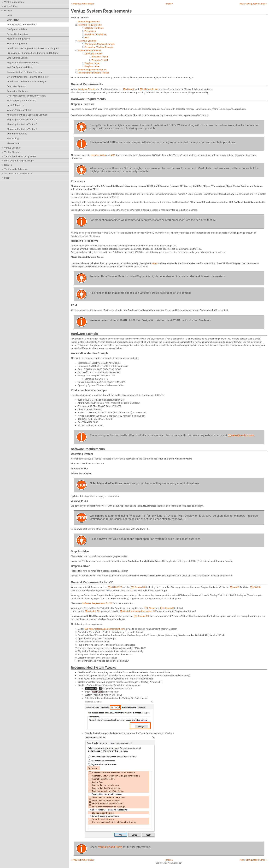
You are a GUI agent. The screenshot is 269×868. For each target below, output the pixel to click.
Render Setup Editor (17, 44)
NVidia (255, 587)
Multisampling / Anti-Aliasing (22, 101)
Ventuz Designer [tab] (11, 148)
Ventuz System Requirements (22, 24)
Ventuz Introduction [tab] (12, 2)
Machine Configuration (18, 39)
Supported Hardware (17, 91)
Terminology (13, 138)
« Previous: (82, 4)
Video (154, 263)
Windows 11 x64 (100, 60)
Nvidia (103, 155)
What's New (13, 20)
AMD (113, 155)
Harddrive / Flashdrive (95, 34)
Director (92, 89)
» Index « (169, 4)
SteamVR (167, 608)
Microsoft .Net (149, 89)
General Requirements (89, 22)
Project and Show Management (23, 63)
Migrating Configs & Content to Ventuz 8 (27, 115)
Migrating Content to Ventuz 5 (22, 129)
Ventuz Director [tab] (10, 152)
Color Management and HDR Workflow (26, 96)
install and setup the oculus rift (137, 611)
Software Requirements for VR (97, 603)
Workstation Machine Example (100, 44)
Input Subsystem (15, 105)
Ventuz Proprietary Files (19, 110)
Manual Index (14, 143)
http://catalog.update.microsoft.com (105, 629)
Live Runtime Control (17, 58)
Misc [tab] (5, 178)
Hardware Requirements (90, 25)
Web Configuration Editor (19, 67)
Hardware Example (87, 41)
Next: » (253, 4)
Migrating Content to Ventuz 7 (22, 119)
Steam (150, 608)
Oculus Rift (138, 587)
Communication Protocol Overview (24, 72)
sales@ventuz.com (241, 435)
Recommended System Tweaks (93, 73)
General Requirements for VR (92, 70)
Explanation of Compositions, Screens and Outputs (33, 53)
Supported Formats (17, 86)
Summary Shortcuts (17, 134)
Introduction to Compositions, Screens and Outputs (33, 48)
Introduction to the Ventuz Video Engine (27, 81)
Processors (90, 31)
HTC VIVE (115, 587)
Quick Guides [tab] (9, 6)
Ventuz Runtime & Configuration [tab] (18, 157)
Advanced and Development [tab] (16, 174)
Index (10, 15)
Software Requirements (89, 50)
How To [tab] (6, 165)
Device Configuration (17, 34)
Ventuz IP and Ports (110, 847)
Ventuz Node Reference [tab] (14, 169)
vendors (95, 155)
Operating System (93, 54)
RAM (87, 38)
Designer (83, 89)
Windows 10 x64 (100, 57)
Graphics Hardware (94, 28)
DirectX (129, 89)
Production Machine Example (99, 47)
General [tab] (6, 11)
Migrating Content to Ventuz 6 (22, 124)
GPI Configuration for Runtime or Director (28, 77)
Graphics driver (92, 63)
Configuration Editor (17, 29)
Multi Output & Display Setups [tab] (17, 161)
